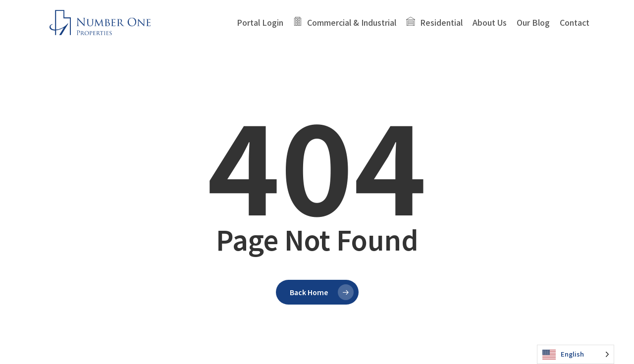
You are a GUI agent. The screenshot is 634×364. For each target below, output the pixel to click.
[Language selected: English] (576, 354)
